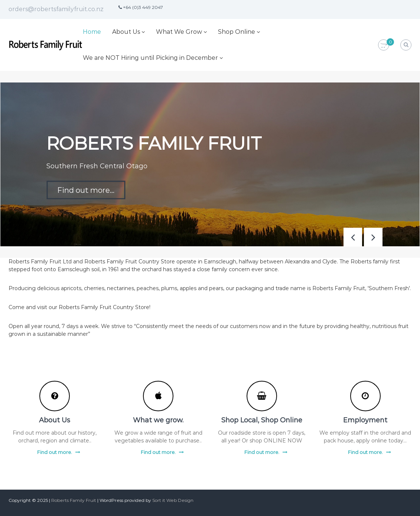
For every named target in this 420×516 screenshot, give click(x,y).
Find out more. (55, 452)
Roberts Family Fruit (74, 500)
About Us (126, 32)
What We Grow (179, 32)
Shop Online (237, 32)
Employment (365, 420)
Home (92, 32)
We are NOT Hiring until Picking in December (150, 58)
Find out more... (86, 190)
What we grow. (158, 420)
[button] (373, 237)
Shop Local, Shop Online (262, 420)
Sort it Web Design (173, 500)
